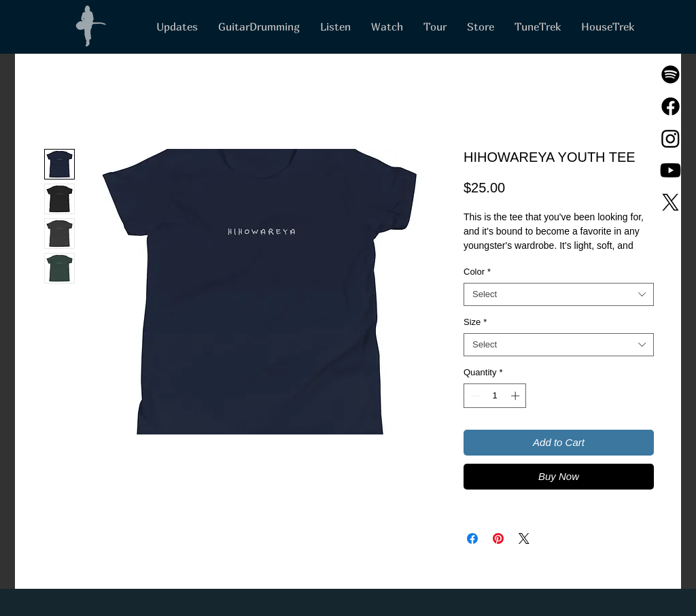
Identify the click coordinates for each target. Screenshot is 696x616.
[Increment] (517, 396)
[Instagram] (671, 138)
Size (475, 322)
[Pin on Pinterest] (498, 538)
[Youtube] (671, 170)
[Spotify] (671, 74)
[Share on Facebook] (472, 538)
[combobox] (559, 294)
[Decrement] (474, 396)
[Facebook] (671, 106)
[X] (671, 202)
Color (477, 272)
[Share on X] (524, 538)
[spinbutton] (495, 396)
